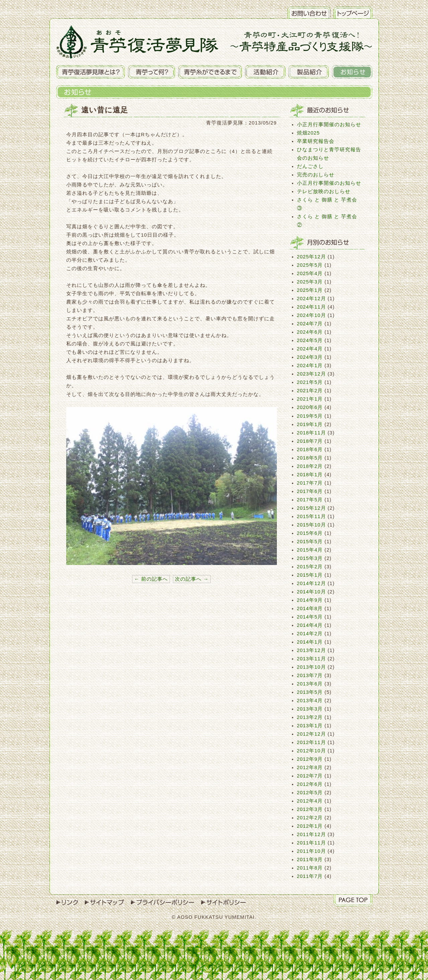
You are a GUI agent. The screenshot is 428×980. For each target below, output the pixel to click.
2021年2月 (310, 391)
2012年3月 (310, 809)
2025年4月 (310, 273)
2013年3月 (310, 709)
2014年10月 (311, 592)
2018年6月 (310, 450)
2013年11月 (311, 659)
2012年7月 (310, 776)
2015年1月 (310, 575)
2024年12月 (311, 299)
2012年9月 (310, 759)
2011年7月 (310, 876)
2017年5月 (310, 500)
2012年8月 (310, 767)
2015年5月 (310, 542)
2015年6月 (310, 533)
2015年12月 (311, 508)
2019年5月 (310, 416)
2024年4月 (310, 349)
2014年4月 (310, 625)
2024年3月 (310, 357)
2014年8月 (310, 608)
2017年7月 (310, 483)
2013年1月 (310, 726)
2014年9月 (310, 600)
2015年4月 (310, 550)
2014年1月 (310, 642)
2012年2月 (310, 818)
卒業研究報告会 (316, 141)
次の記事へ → (192, 579)
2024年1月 (310, 365)
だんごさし (310, 166)
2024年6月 (310, 332)
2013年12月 (311, 650)
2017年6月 (310, 491)
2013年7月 (310, 675)
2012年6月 (310, 784)
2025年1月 (310, 290)
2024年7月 (310, 324)
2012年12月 (311, 734)
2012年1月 (310, 826)
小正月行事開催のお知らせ (329, 125)
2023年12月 (311, 374)
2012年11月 (311, 742)
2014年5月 (310, 617)
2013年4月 (310, 701)
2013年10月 (311, 667)
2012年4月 (310, 801)
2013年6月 (310, 684)
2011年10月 (311, 851)
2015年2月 (310, 567)
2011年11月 (311, 843)
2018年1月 (310, 475)
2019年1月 (310, 424)
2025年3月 (310, 282)
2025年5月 (310, 265)
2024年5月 (310, 340)
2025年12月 (311, 257)
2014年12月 (311, 583)
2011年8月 (310, 868)
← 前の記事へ (151, 579)
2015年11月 (311, 516)
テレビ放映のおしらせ (324, 191)
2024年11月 (311, 307)
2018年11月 (311, 433)
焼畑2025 (308, 133)
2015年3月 (310, 558)
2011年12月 (311, 834)
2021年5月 (310, 382)
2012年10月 (311, 751)
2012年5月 (310, 793)
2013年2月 (310, 717)
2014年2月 (310, 634)
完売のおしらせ (316, 175)
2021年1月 (310, 399)
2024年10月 (311, 315)
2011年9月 (310, 860)
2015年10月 (311, 525)
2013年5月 (310, 692)
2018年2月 (310, 466)
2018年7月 (310, 441)
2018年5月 (310, 458)
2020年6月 (310, 407)
